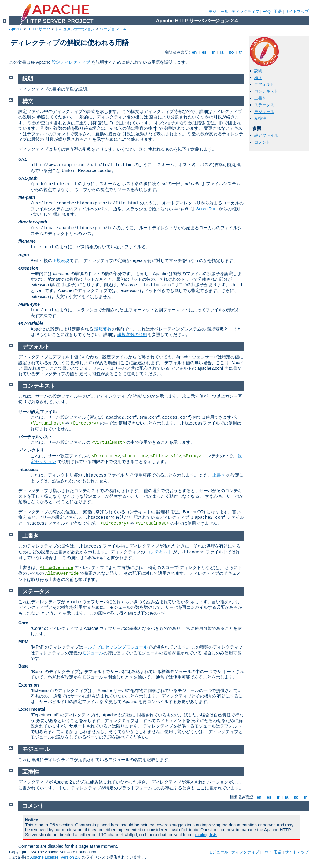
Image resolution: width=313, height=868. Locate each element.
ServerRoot (207, 209)
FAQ (267, 11)
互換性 (260, 118)
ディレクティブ (245, 11)
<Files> (159, 456)
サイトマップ (297, 11)
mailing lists (206, 835)
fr (214, 52)
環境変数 (103, 329)
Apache (16, 29)
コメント (262, 142)
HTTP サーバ (39, 29)
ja (222, 52)
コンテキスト (266, 91)
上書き (260, 98)
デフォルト (264, 84)
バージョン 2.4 (113, 29)
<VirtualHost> (47, 423)
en (194, 52)
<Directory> (85, 423)
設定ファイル (266, 135)
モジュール (218, 11)
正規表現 (61, 260)
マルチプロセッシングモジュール (116, 647)
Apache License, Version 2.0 (55, 857)
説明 (258, 71)
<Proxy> (192, 456)
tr (241, 52)
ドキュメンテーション (75, 29)
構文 (258, 78)
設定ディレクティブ (71, 62)
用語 (278, 11)
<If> (176, 456)
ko (231, 52)
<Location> (135, 456)
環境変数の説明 (132, 335)
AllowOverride (56, 568)
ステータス (264, 105)
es (204, 52)
